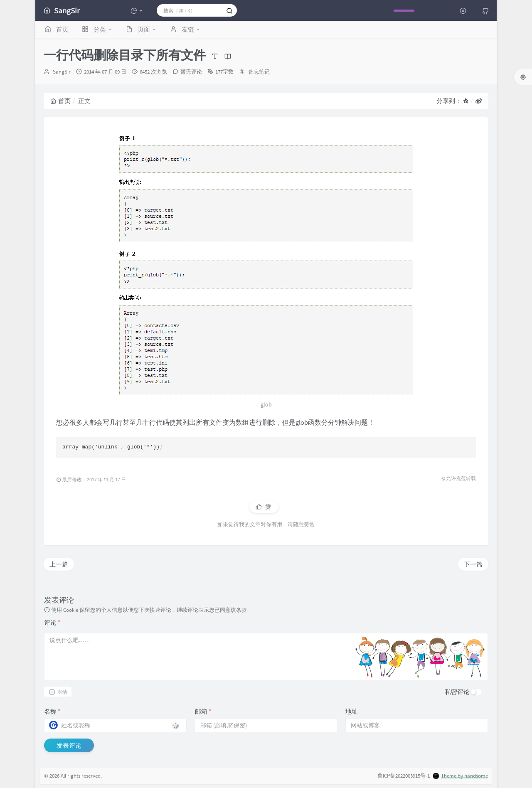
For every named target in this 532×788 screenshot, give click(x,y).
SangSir (62, 72)
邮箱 (203, 711)
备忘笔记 (259, 72)
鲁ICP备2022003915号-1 (404, 776)
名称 (52, 711)
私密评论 (457, 692)
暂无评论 (191, 72)
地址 (352, 711)
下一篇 (473, 564)
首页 (60, 101)
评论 (52, 622)
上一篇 (59, 564)
